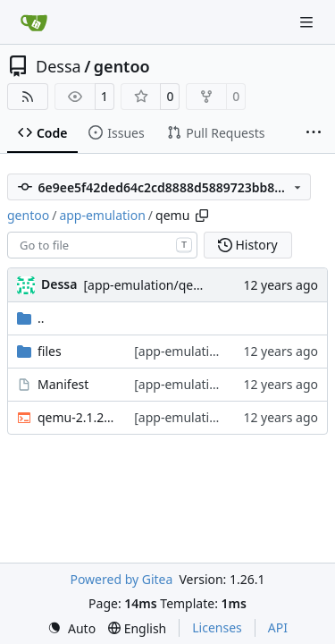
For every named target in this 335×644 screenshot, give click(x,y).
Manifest (63, 384)
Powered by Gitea (121, 579)
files (50, 351)
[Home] (34, 22)
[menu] (71, 628)
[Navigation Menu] (308, 22)
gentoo (122, 66)
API (278, 627)
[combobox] (102, 245)
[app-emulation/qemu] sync (164, 285)
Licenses (217, 627)
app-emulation (102, 215)
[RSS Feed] (28, 97)
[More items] (314, 133)
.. (31, 318)
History (248, 245)
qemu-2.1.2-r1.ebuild (77, 417)
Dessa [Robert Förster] (59, 284)
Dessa (59, 66)
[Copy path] (202, 216)
